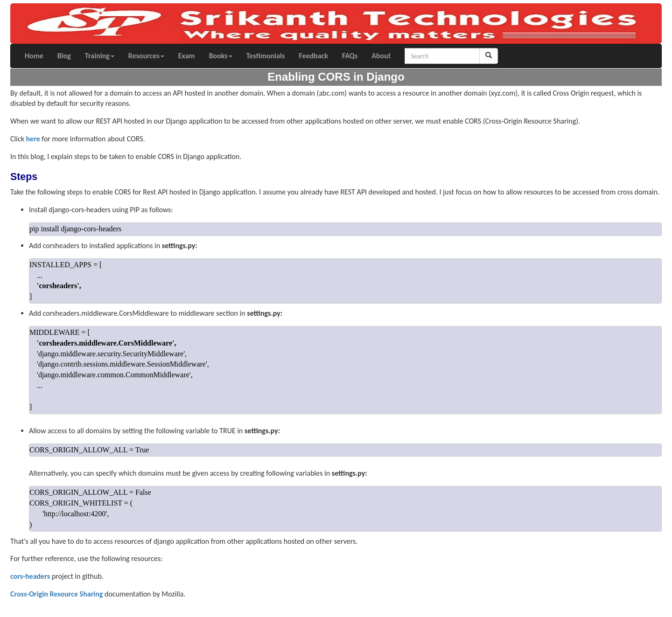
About (381, 56)
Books (221, 56)
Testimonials (266, 56)
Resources (146, 56)
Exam (187, 56)
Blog (64, 56)
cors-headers (30, 576)
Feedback (313, 56)
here (33, 139)
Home (34, 56)
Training (100, 56)
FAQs (350, 56)
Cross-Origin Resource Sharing (56, 594)
